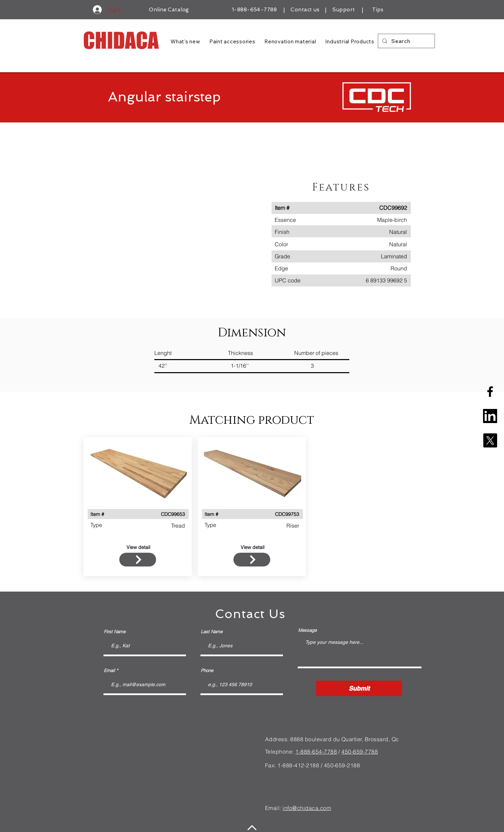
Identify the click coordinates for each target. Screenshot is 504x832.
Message (307, 630)
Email (109, 671)
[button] (179, 228)
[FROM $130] (138, 560)
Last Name (212, 632)
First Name (115, 632)
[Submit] (359, 688)
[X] (490, 440)
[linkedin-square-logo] (490, 416)
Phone (207, 671)
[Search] (406, 41)
